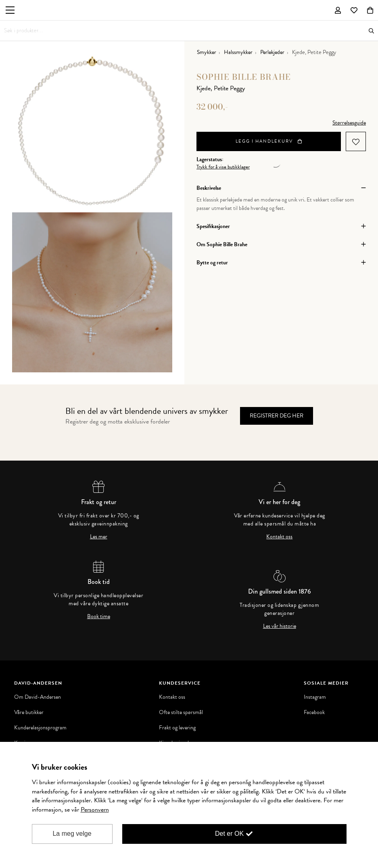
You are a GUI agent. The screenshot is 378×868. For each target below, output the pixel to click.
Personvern (95, 810)
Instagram (315, 697)
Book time (99, 617)
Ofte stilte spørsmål (181, 712)
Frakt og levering (177, 728)
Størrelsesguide (349, 123)
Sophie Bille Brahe (244, 77)
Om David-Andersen (38, 697)
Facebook (314, 712)
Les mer (99, 537)
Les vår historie (280, 626)
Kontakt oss (279, 537)
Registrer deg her (277, 416)
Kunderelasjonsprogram (40, 728)
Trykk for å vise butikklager (223, 167)
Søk (371, 31)
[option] (92, 132)
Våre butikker (29, 712)
